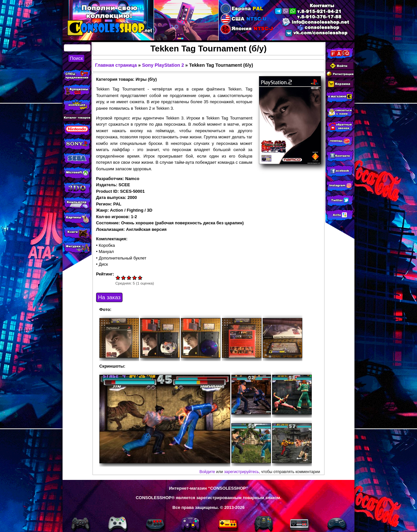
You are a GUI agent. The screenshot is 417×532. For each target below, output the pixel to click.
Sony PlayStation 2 (163, 65)
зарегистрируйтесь (242, 472)
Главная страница (116, 65)
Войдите (207, 472)
